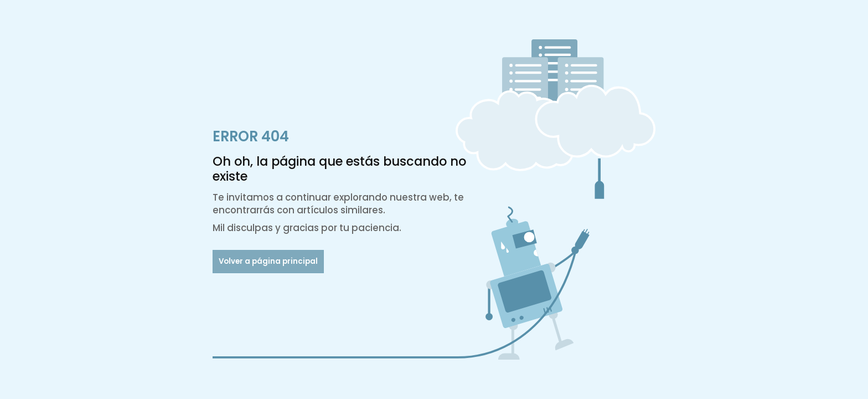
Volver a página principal (268, 261)
